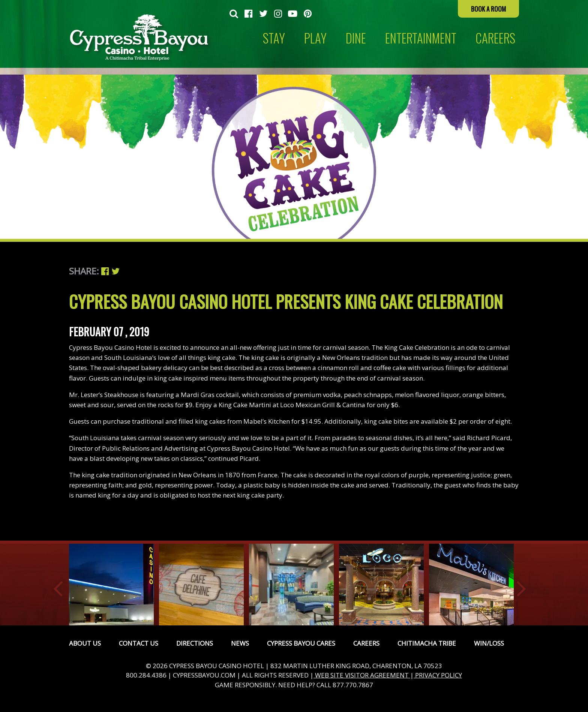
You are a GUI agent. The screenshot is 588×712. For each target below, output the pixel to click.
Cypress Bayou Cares (301, 643)
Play (315, 38)
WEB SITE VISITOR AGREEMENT (362, 675)
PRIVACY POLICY (438, 675)
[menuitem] (234, 14)
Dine (356, 38)
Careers (366, 643)
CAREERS (495, 38)
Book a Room (488, 9)
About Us (85, 643)
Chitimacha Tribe (427, 643)
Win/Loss (489, 643)
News (240, 643)
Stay (274, 38)
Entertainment (421, 38)
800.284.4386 (146, 675)
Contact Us (139, 643)
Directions (195, 643)
